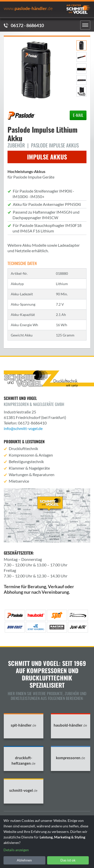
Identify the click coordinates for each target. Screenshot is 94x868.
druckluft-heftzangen (24, 761)
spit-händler (24, 725)
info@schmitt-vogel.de (23, 428)
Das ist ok (68, 860)
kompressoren (71, 758)
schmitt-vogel (23, 790)
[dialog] (47, 842)
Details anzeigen (16, 850)
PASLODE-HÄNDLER (28, 8)
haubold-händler (70, 725)
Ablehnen (24, 860)
